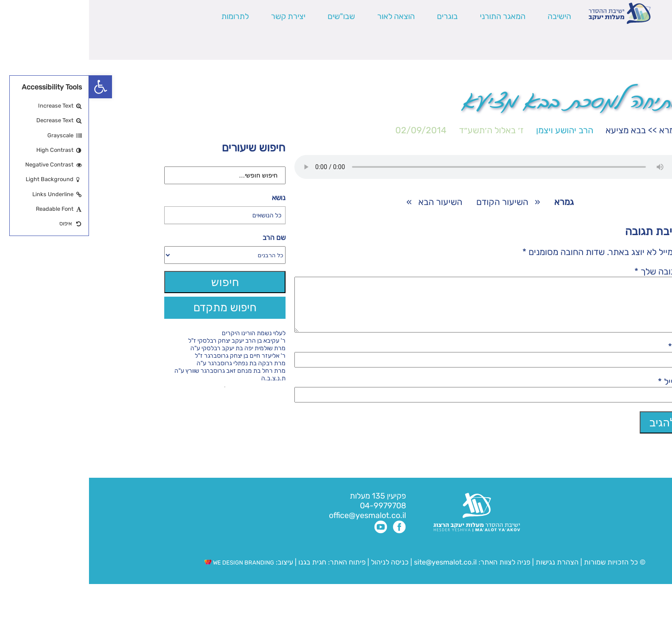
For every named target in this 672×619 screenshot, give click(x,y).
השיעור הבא (351, 202)
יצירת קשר (199, 16)
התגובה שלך (571, 271)
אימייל (583, 392)
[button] (12, 87)
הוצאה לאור (307, 16)
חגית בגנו (222, 573)
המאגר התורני (414, 16)
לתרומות (146, 16)
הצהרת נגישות (468, 573)
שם (588, 357)
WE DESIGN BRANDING (150, 573)
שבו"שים (252, 16)
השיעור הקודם (413, 202)
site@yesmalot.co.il (356, 573)
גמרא (580, 130)
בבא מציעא (537, 130)
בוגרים (358, 16)
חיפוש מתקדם (136, 308)
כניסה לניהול (301, 573)
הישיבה (470, 16)
